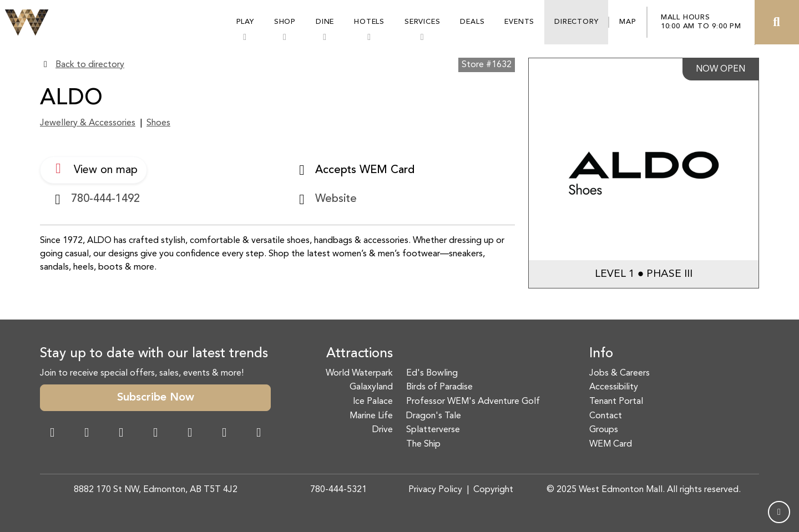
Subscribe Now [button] (156, 398)
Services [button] (422, 22)
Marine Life (371, 416)
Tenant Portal (616, 402)
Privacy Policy (435, 490)
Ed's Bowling (432, 373)
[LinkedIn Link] (259, 434)
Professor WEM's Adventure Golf (473, 402)
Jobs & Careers (620, 373)
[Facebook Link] (52, 434)
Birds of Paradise (439, 387)
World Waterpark (359, 373)
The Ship (423, 444)
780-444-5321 (338, 490)
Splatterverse (433, 430)
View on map (93, 169)
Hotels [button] (369, 22)
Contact (606, 416)
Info (601, 354)
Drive (383, 430)
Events (519, 22)
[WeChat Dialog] (190, 434)
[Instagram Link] (87, 434)
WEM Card (611, 444)
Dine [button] (325, 22)
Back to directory (90, 65)
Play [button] (245, 22)
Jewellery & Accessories (88, 123)
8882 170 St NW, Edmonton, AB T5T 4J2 (156, 490)
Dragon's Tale (434, 416)
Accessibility (614, 387)
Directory (576, 22)
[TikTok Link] (224, 434)
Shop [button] (285, 22)
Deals (472, 22)
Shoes (158, 123)
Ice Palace (373, 402)
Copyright (493, 490)
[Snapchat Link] (121, 434)
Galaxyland (371, 387)
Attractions (360, 354)
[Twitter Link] (155, 434)
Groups (604, 430)
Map (628, 22)
